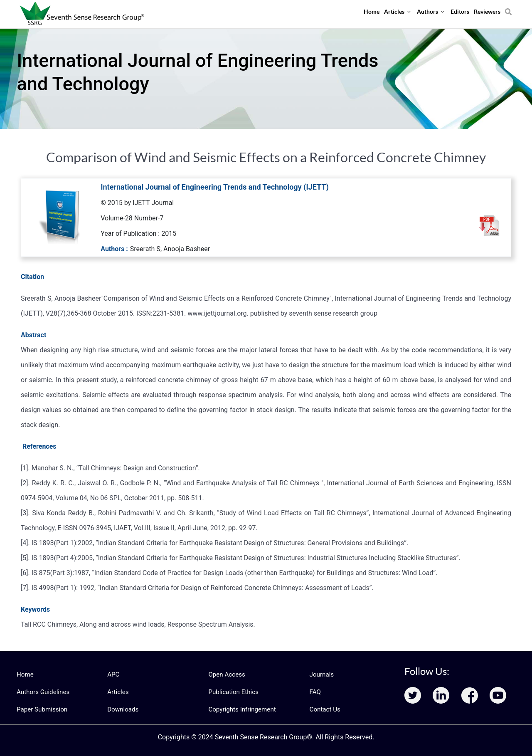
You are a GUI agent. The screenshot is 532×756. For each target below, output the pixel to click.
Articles (117, 692)
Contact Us (324, 709)
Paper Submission (40, 709)
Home (25, 674)
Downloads (122, 709)
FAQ (315, 692)
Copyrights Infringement (239, 709)
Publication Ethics (232, 692)
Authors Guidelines (41, 692)
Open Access (225, 674)
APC (113, 674)
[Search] (508, 9)
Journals (321, 674)
